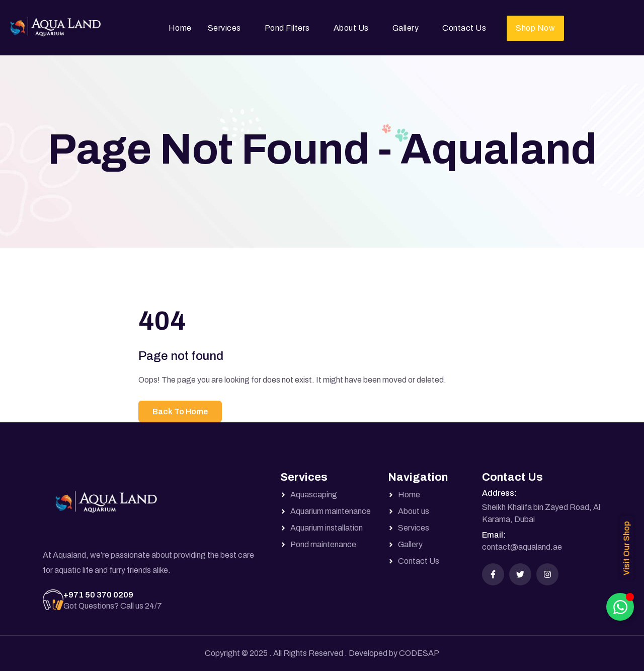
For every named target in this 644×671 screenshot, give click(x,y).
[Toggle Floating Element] (620, 607)
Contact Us (464, 28)
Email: (494, 535)
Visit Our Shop (627, 548)
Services (224, 28)
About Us (351, 28)
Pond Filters (287, 28)
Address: (499, 493)
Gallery (406, 28)
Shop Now (535, 28)
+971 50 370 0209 (98, 595)
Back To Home (180, 412)
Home (180, 28)
